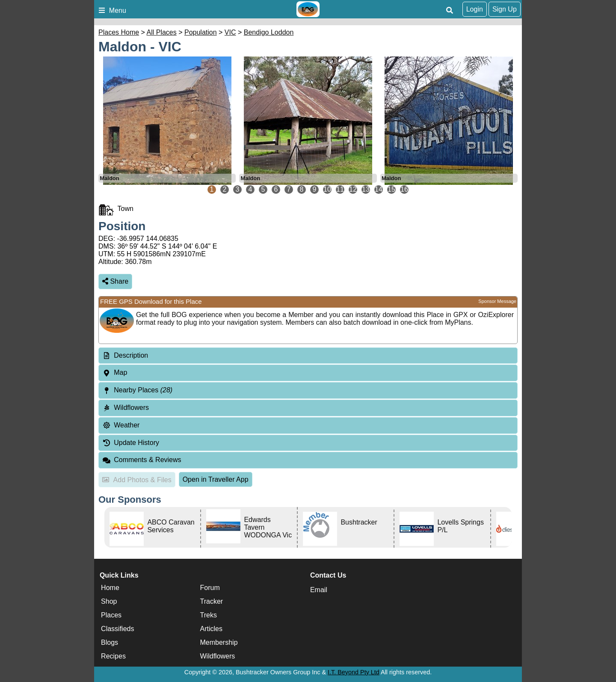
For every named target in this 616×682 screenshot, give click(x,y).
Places (111, 615)
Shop (109, 601)
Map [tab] (115, 372)
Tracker (212, 601)
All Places (162, 32)
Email (319, 590)
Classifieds (117, 629)
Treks (209, 615)
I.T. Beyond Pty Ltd (354, 672)
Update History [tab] (131, 443)
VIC (230, 32)
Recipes (113, 656)
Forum (210, 588)
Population (201, 32)
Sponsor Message (497, 301)
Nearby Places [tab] (137, 390)
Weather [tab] (121, 425)
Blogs (110, 642)
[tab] (308, 356)
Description (131, 355)
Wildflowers (218, 656)
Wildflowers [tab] (126, 408)
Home (110, 588)
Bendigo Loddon (269, 32)
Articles (211, 629)
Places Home (119, 32)
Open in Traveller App (216, 479)
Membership (219, 642)
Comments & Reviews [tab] (142, 460)
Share (115, 281)
